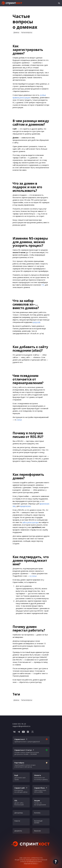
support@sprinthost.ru (21, 726)
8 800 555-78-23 (19, 724)
